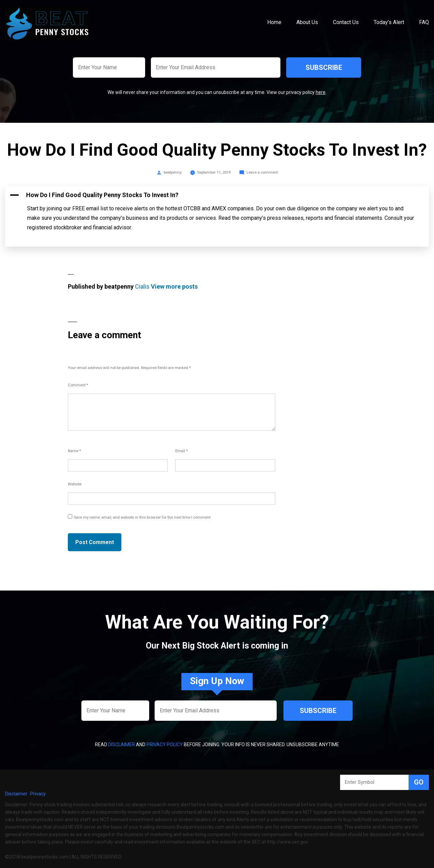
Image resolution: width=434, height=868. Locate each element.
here (321, 92)
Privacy (38, 794)
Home (274, 22)
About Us (307, 22)
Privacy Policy (165, 745)
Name (74, 451)
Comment (78, 385)
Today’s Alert (389, 22)
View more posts (174, 286)
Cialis (142, 286)
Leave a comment (262, 172)
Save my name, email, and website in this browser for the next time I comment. (142, 517)
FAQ (424, 22)
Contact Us (346, 22)
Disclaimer (122, 745)
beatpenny (173, 172)
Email (182, 451)
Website (75, 484)
